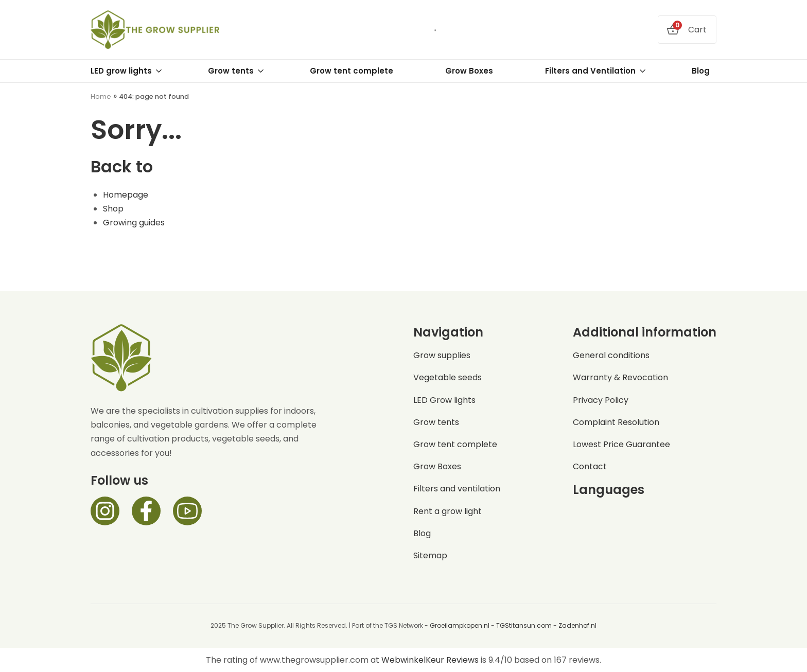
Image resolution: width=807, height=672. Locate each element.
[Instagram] (105, 511)
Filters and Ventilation (596, 71)
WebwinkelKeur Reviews (430, 660)
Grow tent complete (352, 71)
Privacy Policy (601, 400)
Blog (701, 71)
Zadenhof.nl (577, 625)
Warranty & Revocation (620, 377)
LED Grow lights (444, 400)
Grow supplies (442, 355)
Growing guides (134, 223)
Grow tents (236, 71)
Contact (590, 466)
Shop (113, 209)
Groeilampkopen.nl (460, 625)
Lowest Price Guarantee (621, 444)
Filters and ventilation (457, 489)
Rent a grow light (448, 511)
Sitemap (430, 555)
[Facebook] (146, 511)
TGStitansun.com (524, 625)
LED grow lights (127, 71)
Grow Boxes (469, 71)
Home (101, 96)
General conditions (611, 355)
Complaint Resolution (616, 422)
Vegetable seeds (448, 377)
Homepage (126, 195)
